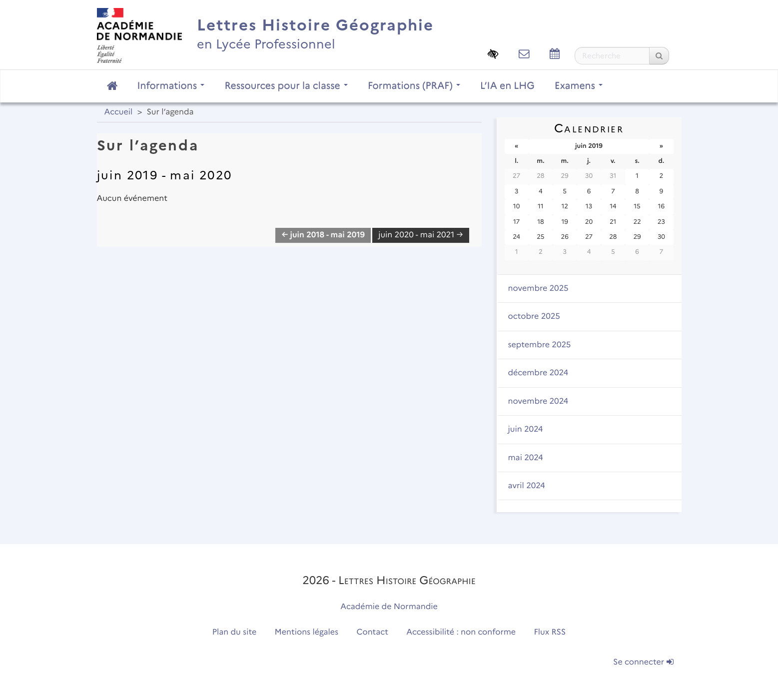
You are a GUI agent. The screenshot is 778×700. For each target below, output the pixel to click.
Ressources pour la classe (286, 85)
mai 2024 (526, 458)
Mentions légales (307, 632)
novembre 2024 (538, 401)
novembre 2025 (538, 289)
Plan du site (234, 632)
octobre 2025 (534, 317)
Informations (171, 85)
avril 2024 (527, 486)
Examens (579, 85)
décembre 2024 (538, 373)
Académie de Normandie (389, 607)
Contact (372, 632)
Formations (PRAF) (414, 85)
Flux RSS (550, 632)
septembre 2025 (540, 345)
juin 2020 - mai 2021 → (420, 235)
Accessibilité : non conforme (461, 632)
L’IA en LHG (507, 85)
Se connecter (643, 662)
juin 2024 (526, 429)
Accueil (119, 112)
